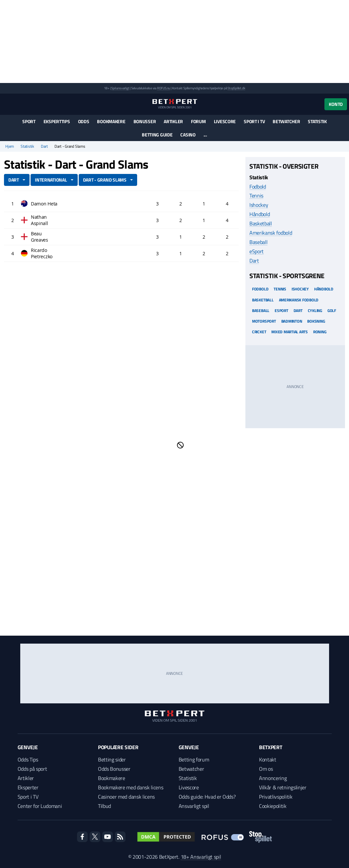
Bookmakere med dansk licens (131, 787)
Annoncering (273, 778)
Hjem (10, 146)
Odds (84, 121)
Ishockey (259, 205)
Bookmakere (111, 121)
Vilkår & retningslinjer (283, 787)
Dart (44, 146)
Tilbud (104, 806)
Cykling (315, 311)
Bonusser (145, 121)
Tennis (256, 196)
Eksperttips (57, 121)
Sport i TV (254, 121)
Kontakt (268, 759)
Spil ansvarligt (120, 88)
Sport (29, 121)
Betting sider (112, 759)
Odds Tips (28, 759)
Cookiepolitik (273, 806)
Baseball (258, 242)
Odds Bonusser (114, 769)
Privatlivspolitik (276, 797)
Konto (336, 104)
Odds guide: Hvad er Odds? (207, 797)
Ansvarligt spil (194, 806)
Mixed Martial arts (290, 332)
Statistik (317, 121)
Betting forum (194, 759)
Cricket (259, 332)
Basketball (261, 223)
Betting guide (157, 135)
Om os (266, 769)
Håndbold (260, 214)
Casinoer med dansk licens (126, 797)
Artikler (173, 121)
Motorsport (264, 321)
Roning (320, 332)
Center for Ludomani (40, 806)
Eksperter (28, 787)
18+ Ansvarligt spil (201, 857)
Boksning (316, 321)
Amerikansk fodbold (271, 233)
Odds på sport (32, 769)
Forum (198, 121)
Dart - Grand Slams (105, 180)
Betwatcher (286, 121)
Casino (188, 135)
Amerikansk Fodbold (299, 300)
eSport (257, 251)
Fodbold (258, 187)
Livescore (225, 121)
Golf (332, 311)
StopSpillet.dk (236, 88)
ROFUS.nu (164, 88)
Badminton (292, 321)
